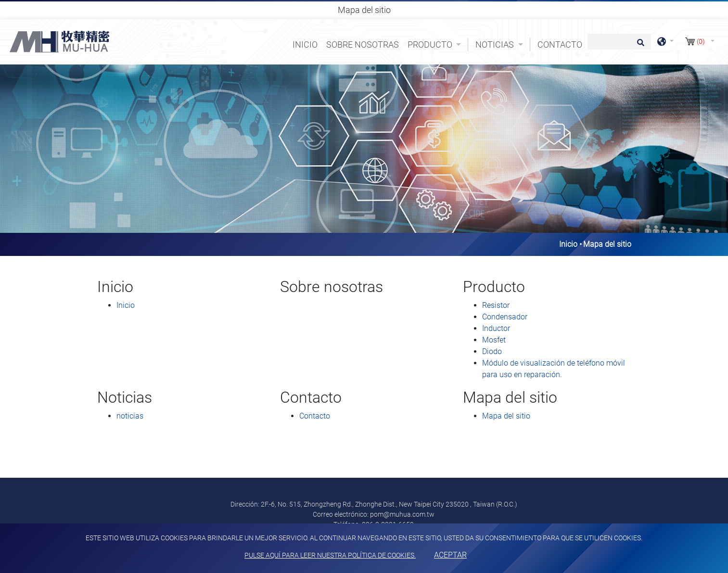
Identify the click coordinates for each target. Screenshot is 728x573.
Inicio (307, 44)
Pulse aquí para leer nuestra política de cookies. (330, 555)
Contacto (560, 45)
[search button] (639, 46)
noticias (130, 416)
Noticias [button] (496, 45)
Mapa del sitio (506, 416)
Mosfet (494, 340)
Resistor (496, 305)
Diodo (492, 351)
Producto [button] (431, 45)
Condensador (505, 317)
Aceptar (450, 555)
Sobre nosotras (363, 45)
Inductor (496, 328)
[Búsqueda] (619, 42)
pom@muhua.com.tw (402, 514)
